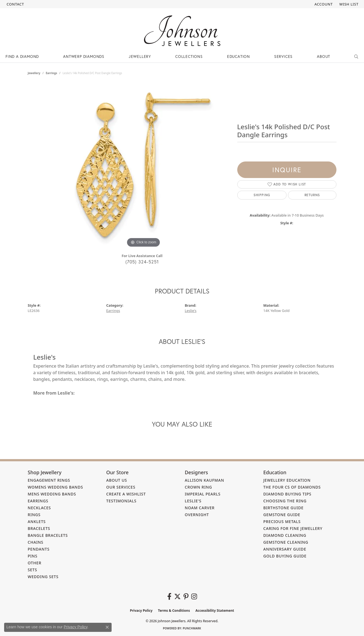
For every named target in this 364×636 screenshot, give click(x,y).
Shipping (262, 195)
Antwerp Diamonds (84, 56)
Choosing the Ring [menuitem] (285, 501)
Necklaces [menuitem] (39, 508)
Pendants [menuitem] (39, 549)
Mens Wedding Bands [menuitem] (52, 494)
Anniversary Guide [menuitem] (285, 549)
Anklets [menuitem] (37, 522)
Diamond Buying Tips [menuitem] (288, 494)
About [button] (323, 56)
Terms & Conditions (174, 611)
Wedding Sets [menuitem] (43, 577)
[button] (323, 4)
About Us (117, 480)
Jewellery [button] (140, 56)
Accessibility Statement (215, 611)
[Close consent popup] (107, 627)
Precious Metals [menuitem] (282, 522)
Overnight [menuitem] (197, 515)
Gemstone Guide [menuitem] (282, 515)
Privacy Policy (141, 611)
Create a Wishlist (126, 494)
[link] (15, 4)
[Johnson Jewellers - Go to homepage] (182, 31)
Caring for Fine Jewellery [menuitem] (293, 528)
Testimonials (122, 501)
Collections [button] (189, 56)
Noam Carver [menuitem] (200, 508)
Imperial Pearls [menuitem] (203, 494)
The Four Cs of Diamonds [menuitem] (292, 487)
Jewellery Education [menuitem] (287, 480)
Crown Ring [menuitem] (199, 487)
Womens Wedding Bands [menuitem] (56, 487)
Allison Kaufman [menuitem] (205, 480)
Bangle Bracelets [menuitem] (48, 535)
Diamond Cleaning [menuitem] (285, 535)
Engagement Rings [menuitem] (49, 480)
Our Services (121, 487)
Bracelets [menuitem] (39, 528)
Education (238, 56)
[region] (144, 166)
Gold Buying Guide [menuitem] (285, 556)
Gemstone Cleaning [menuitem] (286, 542)
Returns (312, 195)
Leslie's (191, 311)
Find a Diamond (22, 56)
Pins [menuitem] (33, 556)
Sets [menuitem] (33, 570)
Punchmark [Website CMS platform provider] (192, 628)
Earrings (51, 73)
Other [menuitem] (35, 563)
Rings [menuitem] (34, 515)
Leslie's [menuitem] (193, 501)
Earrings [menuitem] (38, 501)
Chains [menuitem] (36, 542)
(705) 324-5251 (142, 262)
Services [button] (283, 56)
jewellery (34, 73)
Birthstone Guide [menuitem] (284, 508)
